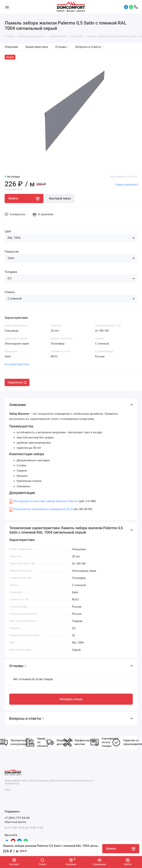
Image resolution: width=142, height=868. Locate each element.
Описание (11, 47)
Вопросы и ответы (89, 47)
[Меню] (7, 7)
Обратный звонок (16, 822)
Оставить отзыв (71, 699)
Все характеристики (17, 364)
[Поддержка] (136, 7)
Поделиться (17, 382)
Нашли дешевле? (127, 185)
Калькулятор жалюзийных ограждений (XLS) (43, 509)
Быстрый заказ (60, 198)
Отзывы (62, 47)
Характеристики (37, 47)
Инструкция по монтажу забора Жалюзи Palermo (46, 501)
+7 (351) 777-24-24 (17, 818)
